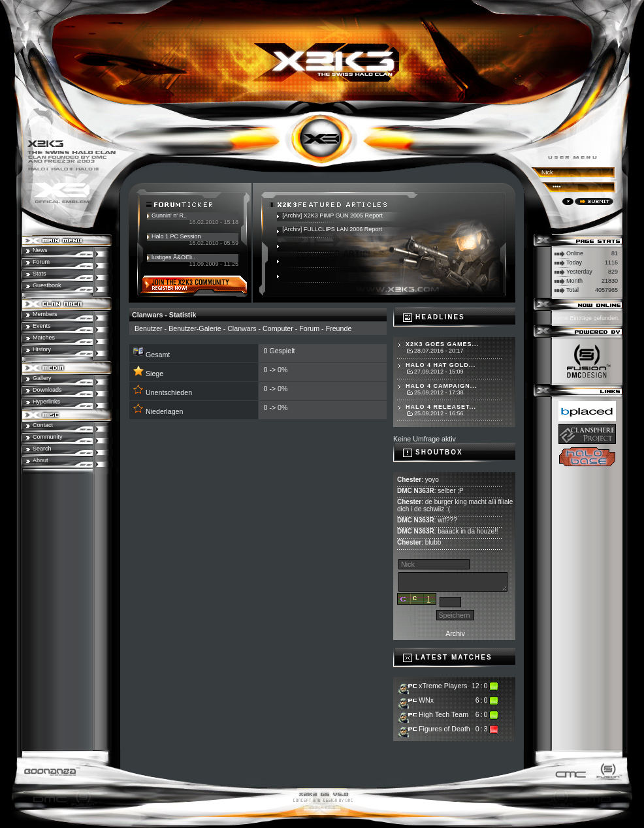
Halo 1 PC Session (176, 236)
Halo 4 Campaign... (441, 386)
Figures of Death (444, 729)
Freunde (339, 328)
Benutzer (149, 328)
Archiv (455, 633)
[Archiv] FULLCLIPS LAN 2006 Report (332, 229)
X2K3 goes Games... (442, 344)
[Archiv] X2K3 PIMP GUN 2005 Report (332, 215)
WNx (426, 700)
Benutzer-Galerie (195, 328)
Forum (309, 328)
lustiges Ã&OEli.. (173, 257)
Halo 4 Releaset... (441, 407)
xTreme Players (443, 686)
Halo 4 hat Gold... (441, 365)
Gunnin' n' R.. (169, 215)
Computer (278, 328)
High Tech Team (443, 714)
